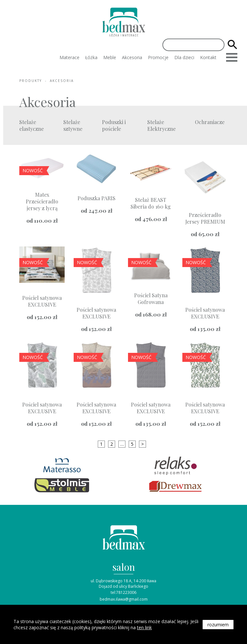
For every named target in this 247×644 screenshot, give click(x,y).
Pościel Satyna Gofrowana (151, 299)
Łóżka (91, 57)
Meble (110, 57)
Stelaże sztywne (73, 125)
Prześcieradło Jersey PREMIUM (205, 218)
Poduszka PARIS (96, 198)
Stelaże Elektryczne (161, 125)
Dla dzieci (184, 57)
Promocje (158, 57)
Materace (69, 57)
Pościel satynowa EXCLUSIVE (42, 301)
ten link (144, 627)
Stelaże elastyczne (32, 125)
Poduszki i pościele (114, 125)
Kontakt (208, 57)
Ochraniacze (210, 122)
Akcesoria (132, 57)
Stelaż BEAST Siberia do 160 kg (151, 203)
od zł (42, 220)
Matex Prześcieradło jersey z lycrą (42, 201)
